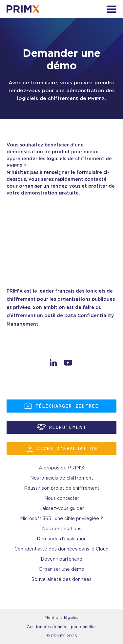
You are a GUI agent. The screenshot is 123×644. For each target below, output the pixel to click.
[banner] (23, 9)
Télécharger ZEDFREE (61, 406)
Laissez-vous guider (62, 509)
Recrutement (62, 427)
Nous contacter (62, 499)
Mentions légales (61, 618)
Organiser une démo (61, 569)
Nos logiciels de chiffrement (62, 478)
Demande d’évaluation (62, 539)
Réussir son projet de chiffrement (62, 488)
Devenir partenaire (61, 559)
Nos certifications (62, 529)
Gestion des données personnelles (61, 627)
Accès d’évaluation (62, 448)
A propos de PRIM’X (61, 468)
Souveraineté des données (61, 580)
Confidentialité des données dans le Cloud (61, 549)
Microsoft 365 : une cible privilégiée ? (61, 519)
